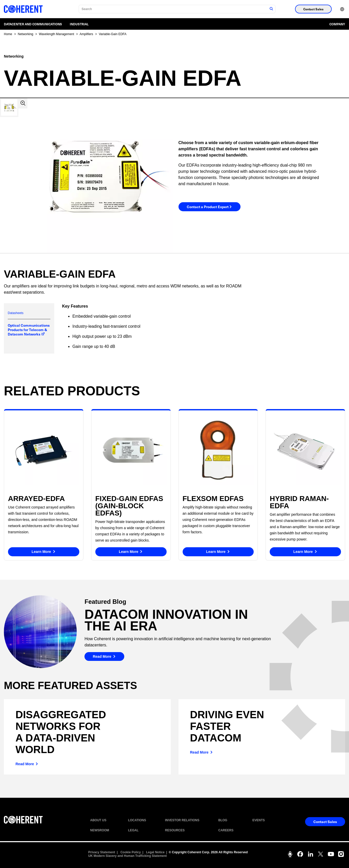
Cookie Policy (131, 852)
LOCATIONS (137, 820)
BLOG (223, 820)
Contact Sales (313, 9)
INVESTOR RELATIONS (182, 820)
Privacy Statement (102, 852)
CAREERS (226, 830)
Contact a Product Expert (210, 207)
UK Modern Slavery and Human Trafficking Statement (128, 856)
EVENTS (259, 820)
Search (87, 9)
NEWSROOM (100, 830)
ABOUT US (98, 820)
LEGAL (133, 830)
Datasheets (16, 313)
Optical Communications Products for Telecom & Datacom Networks (29, 330)
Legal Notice (155, 852)
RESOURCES (175, 830)
